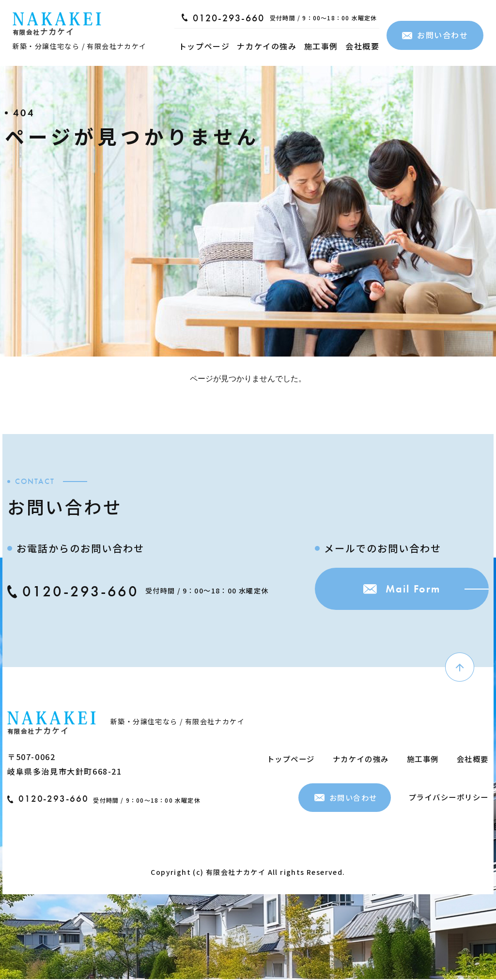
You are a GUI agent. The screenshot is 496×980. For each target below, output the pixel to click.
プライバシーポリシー (446, 797)
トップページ (204, 46)
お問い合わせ (435, 35)
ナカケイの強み (267, 46)
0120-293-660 (223, 18)
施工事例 (321, 46)
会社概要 (362, 46)
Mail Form (392, 592)
